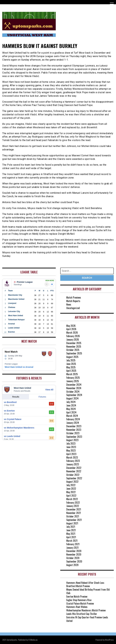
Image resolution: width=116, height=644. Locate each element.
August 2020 (72, 565)
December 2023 (74, 426)
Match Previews (74, 297)
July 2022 (71, 485)
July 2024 (71, 402)
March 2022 (72, 499)
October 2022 (73, 475)
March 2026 (72, 333)
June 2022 (71, 489)
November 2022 (74, 471)
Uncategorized (73, 308)
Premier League (23, 282)
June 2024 (71, 405)
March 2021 (72, 541)
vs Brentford (10, 402)
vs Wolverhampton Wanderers (19, 428)
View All (49, 390)
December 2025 (74, 343)
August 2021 (72, 523)
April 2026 (71, 329)
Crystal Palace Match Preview (80, 603)
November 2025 (74, 347)
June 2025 (71, 364)
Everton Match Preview (77, 596)
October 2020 (73, 558)
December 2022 (74, 468)
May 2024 (71, 409)
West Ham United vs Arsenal (19, 367)
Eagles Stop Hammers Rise (79, 600)
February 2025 (73, 378)
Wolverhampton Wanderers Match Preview (86, 610)
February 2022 (73, 503)
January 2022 (73, 506)
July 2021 (71, 527)
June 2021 (71, 530)
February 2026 (73, 336)
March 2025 (72, 374)
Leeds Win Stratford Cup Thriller (82, 614)
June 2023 (71, 447)
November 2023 (74, 430)
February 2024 (73, 419)
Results (16, 397)
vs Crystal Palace (13, 419)
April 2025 (71, 371)
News (69, 304)
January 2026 (73, 340)
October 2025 (73, 350)
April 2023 (71, 454)
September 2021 (74, 520)
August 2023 (72, 440)
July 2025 (71, 360)
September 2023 (74, 437)
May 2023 (71, 450)
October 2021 (73, 516)
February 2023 (73, 461)
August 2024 (72, 398)
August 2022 (72, 482)
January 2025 (73, 381)
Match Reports (73, 301)
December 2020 (74, 551)
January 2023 (73, 464)
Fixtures (42, 397)
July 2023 (71, 443)
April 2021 (71, 537)
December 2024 (74, 385)
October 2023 (73, 433)
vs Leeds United (12, 436)
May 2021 (71, 534)
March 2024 (72, 416)
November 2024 (74, 388)
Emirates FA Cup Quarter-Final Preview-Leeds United (87, 619)
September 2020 (74, 561)
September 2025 (74, 353)
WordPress (109, 640)
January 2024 (73, 423)
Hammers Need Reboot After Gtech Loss (85, 583)
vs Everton (9, 411)
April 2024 (71, 412)
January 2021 (72, 548)
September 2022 (74, 478)
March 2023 (72, 457)
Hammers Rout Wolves (77, 607)
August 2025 (72, 357)
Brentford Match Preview (78, 586)
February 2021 (73, 544)
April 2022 (71, 496)
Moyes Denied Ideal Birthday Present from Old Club (88, 591)
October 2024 (73, 392)
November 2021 (74, 513)
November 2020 (74, 554)
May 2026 (71, 326)
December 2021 (74, 509)
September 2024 (74, 395)
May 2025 (71, 367)
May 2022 (71, 492)
